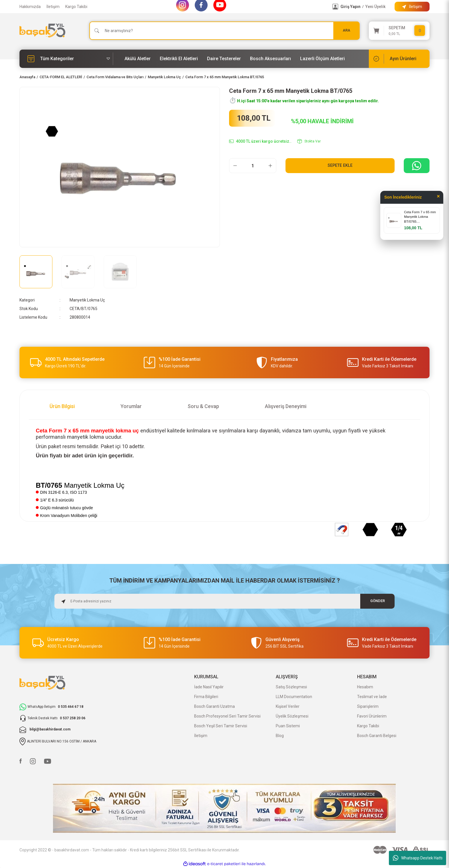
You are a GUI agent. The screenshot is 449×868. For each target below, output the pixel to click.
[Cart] (399, 31)
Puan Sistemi (288, 726)
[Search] (224, 31)
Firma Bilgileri (206, 697)
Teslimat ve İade (372, 697)
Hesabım (365, 687)
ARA (346, 31)
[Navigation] (66, 59)
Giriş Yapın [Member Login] (350, 7)
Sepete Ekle (340, 165)
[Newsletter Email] (224, 601)
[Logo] (42, 31)
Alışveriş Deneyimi (286, 406)
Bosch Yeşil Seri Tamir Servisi (221, 726)
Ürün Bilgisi (62, 406)
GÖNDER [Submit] (378, 601)
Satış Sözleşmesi (291, 687)
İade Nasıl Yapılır (209, 687)
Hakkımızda (30, 7)
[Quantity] (253, 166)
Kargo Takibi (76, 7)
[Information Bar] (412, 7)
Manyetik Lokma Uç (87, 300)
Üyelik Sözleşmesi (292, 716)
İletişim (53, 7)
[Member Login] (335, 7)
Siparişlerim (368, 706)
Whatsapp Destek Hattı (418, 858)
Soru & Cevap (203, 406)
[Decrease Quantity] (235, 166)
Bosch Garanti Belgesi (377, 736)
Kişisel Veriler (288, 706)
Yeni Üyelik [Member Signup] (375, 7)
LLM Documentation (294, 697)
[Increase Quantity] (270, 166)
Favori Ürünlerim (372, 716)
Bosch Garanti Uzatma (214, 706)
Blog (280, 736)
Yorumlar (131, 406)
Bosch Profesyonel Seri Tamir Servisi (227, 716)
